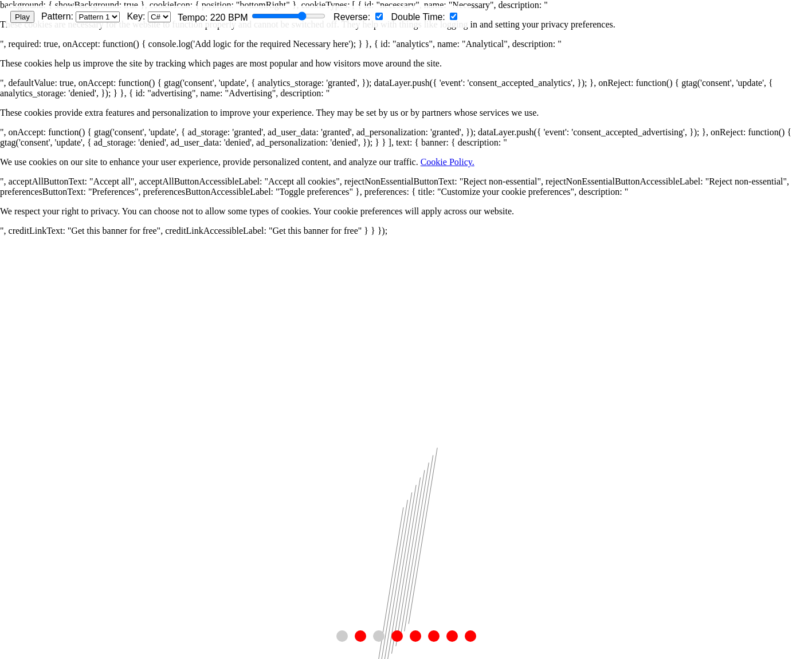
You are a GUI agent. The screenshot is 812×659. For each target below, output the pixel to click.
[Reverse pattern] (379, 16)
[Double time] (454, 16)
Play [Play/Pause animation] (22, 17)
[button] (342, 636)
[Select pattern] (98, 17)
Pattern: (81, 17)
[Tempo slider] (289, 16)
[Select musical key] (159, 17)
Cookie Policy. (448, 162)
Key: (148, 17)
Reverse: (358, 17)
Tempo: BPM (252, 17)
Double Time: (425, 17)
